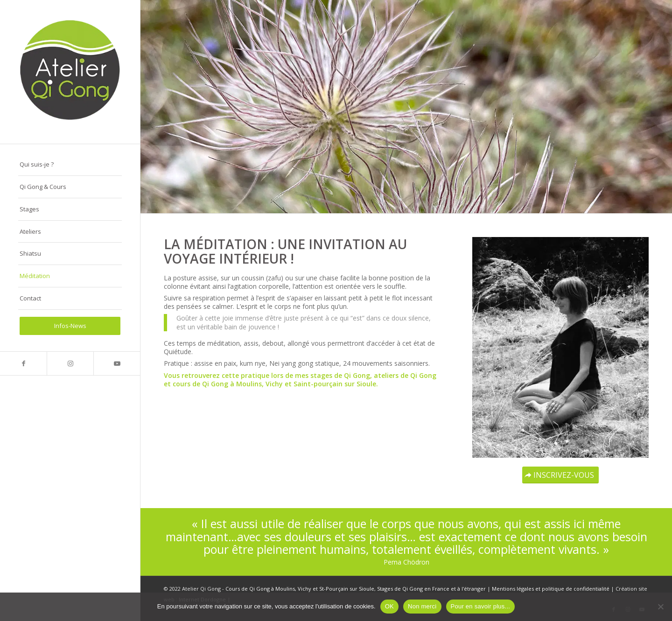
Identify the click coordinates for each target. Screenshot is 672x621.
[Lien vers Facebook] (23, 363)
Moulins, (250, 384)
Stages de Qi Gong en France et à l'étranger (431, 589)
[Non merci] (660, 607)
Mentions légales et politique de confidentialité (551, 589)
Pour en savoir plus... (481, 606)
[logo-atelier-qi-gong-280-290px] (70, 72)
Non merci (422, 606)
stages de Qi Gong (340, 375)
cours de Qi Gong (200, 384)
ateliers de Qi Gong (405, 375)
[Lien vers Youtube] (117, 363)
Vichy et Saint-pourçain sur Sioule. (322, 384)
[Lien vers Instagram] (70, 363)
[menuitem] (70, 165)
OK (389, 606)
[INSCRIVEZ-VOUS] (560, 475)
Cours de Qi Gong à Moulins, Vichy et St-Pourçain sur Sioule (300, 589)
